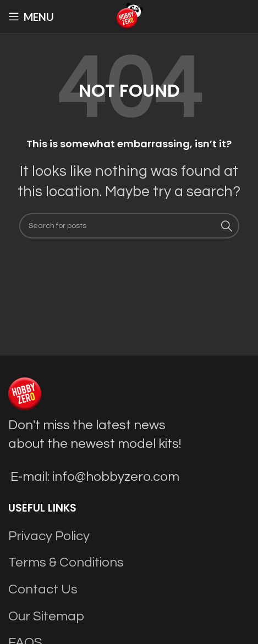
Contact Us (43, 589)
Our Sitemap (46, 616)
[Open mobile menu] (31, 16)
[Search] (129, 226)
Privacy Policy (49, 536)
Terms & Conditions (66, 562)
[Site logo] (129, 16)
